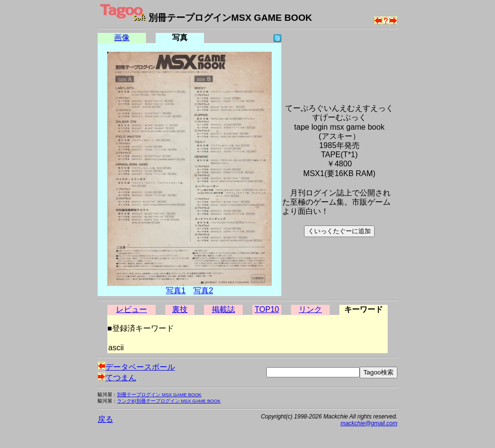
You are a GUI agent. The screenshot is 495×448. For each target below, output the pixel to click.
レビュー (131, 309)
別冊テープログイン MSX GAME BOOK (159, 395)
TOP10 (267, 309)
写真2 (203, 291)
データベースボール (136, 367)
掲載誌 (223, 309)
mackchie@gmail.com (369, 423)
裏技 (180, 309)
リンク (310, 309)
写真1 (176, 291)
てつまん (117, 378)
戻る (105, 419)
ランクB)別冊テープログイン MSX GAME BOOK (169, 401)
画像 (122, 37)
